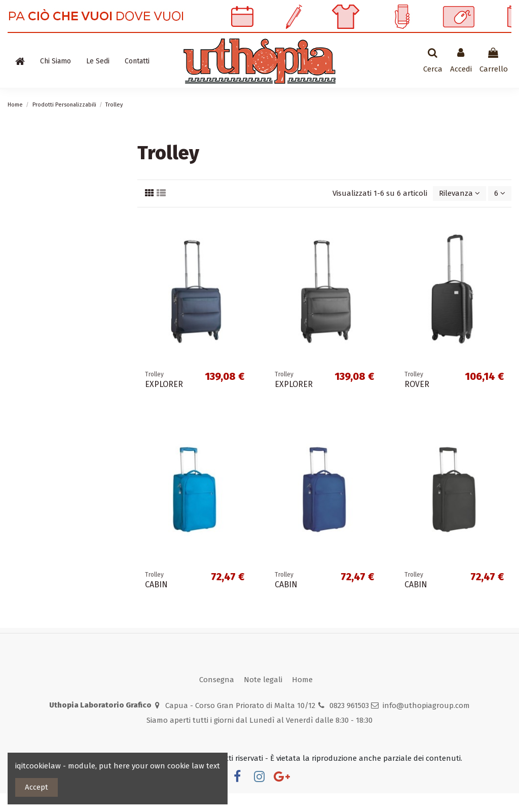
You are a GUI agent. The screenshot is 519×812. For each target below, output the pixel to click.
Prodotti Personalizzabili (49, 93)
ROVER (417, 403)
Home (302, 699)
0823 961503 (349, 724)
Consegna (217, 699)
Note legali (263, 699)
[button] (55, 61)
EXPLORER (164, 403)
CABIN (156, 604)
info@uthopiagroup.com (426, 724)
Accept (36, 787)
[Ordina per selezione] (459, 213)
